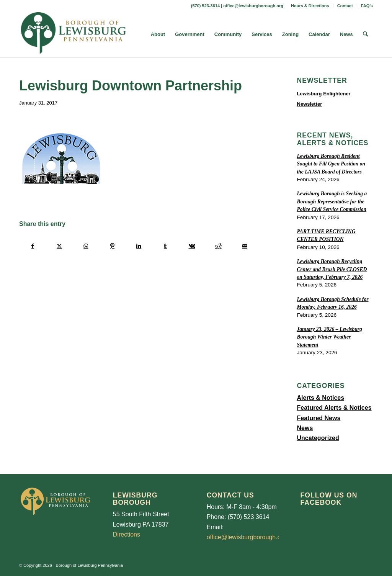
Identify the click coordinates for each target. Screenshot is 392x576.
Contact (345, 6)
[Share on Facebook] (33, 246)
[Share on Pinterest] (112, 246)
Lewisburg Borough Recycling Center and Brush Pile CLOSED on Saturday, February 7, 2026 (332, 269)
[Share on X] (59, 246)
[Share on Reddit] (218, 246)
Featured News (319, 418)
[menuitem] (310, 6)
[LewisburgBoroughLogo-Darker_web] (74, 34)
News (305, 428)
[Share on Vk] (192, 246)
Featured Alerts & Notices (334, 408)
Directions (127, 534)
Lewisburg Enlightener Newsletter (324, 99)
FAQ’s (367, 6)
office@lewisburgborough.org (253, 6)
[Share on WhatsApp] (86, 246)
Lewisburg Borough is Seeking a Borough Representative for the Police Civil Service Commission (332, 201)
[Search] (365, 34)
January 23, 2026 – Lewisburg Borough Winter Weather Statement (330, 337)
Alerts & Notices (321, 398)
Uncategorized (318, 438)
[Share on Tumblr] (165, 246)
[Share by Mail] (245, 246)
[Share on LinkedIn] (139, 246)
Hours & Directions (310, 6)
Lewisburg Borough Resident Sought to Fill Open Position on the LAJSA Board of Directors (331, 164)
